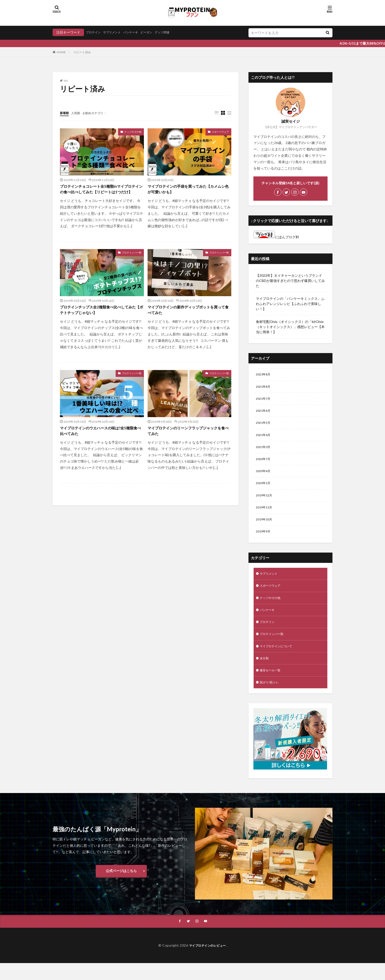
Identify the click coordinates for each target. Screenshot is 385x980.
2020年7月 (264, 464)
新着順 (65, 113)
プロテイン (95, 32)
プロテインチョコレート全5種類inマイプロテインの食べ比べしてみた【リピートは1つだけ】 (100, 194)
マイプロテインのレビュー (207, 962)
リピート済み (82, 52)
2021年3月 (264, 451)
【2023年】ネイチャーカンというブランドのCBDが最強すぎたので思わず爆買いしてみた (290, 281)
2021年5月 (264, 426)
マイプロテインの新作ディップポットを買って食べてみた (187, 320)
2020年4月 (264, 477)
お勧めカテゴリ (97, 113)
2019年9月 (264, 541)
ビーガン (155, 32)
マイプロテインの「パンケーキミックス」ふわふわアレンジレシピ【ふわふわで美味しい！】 (290, 304)
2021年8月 (264, 388)
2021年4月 (264, 439)
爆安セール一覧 (272, 686)
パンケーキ (137, 32)
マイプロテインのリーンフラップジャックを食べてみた (187, 442)
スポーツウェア (220, 132)
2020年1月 (264, 490)
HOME (61, 52)
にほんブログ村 (276, 237)
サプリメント (116, 32)
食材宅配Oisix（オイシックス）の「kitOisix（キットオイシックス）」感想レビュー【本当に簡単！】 (290, 327)
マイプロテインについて (279, 660)
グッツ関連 (173, 32)
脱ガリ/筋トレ (271, 698)
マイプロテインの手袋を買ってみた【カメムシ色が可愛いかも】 (187, 190)
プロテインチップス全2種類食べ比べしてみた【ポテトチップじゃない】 (101, 320)
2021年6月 (264, 413)
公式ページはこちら (121, 887)
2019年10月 (265, 528)
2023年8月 (264, 375)
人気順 (78, 113)
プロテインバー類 (132, 261)
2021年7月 (264, 400)
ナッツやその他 (133, 132)
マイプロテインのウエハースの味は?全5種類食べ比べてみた (100, 442)
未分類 (265, 673)
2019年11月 (265, 515)
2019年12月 (265, 502)
